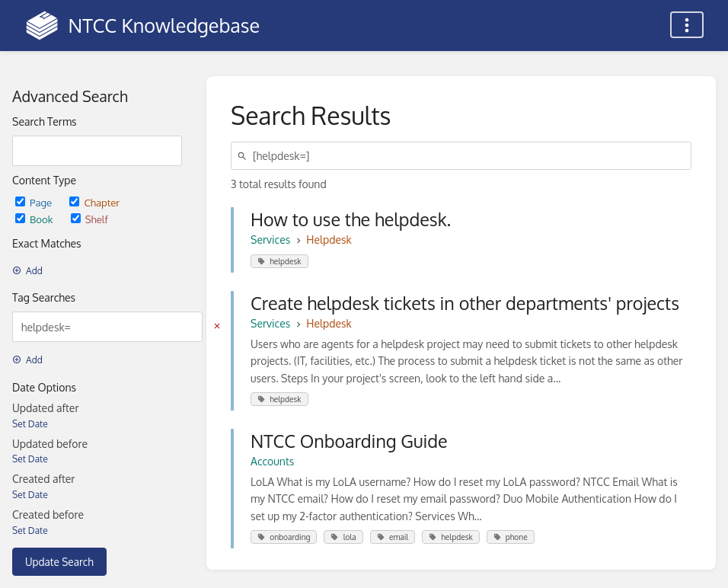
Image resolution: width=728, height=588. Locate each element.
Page (35, 202)
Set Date (30, 424)
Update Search (59, 562)
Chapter (94, 202)
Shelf (89, 219)
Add (27, 271)
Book (35, 219)
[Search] (244, 156)
